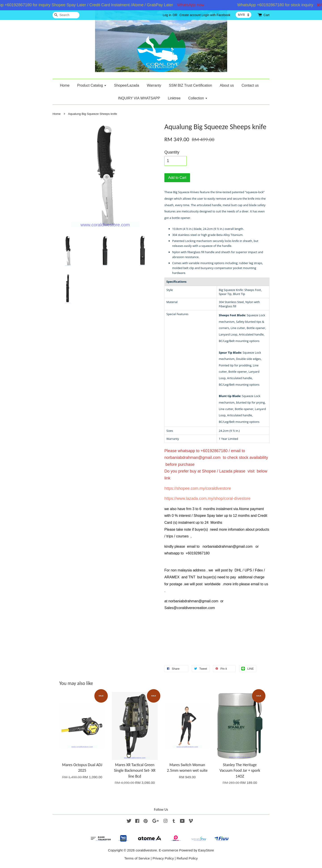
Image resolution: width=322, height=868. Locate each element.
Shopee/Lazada (127, 85)
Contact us (250, 85)
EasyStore (206, 850)
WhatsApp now (193, 5)
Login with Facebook (216, 15)
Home (65, 85)
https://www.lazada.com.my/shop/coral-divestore (207, 498)
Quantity (172, 152)
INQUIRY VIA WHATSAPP (139, 98)
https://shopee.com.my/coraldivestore (198, 488)
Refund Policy (187, 858)
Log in (167, 15)
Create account (190, 15)
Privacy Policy (163, 858)
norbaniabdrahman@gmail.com (192, 458)
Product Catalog (92, 85)
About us (227, 85)
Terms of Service (137, 858)
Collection (198, 98)
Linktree (174, 98)
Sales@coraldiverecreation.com (190, 608)
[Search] (66, 15)
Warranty (154, 85)
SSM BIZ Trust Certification (190, 85)
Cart (267, 15)
